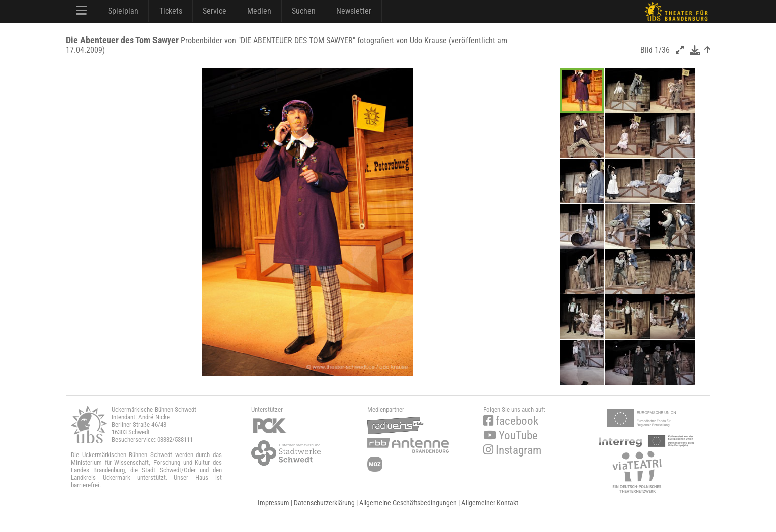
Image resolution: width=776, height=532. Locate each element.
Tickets (171, 11)
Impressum (274, 503)
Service (215, 11)
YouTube (511, 436)
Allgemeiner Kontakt (490, 503)
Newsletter (354, 11)
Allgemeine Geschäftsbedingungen (408, 503)
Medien (259, 11)
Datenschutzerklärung (324, 503)
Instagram (512, 450)
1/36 (662, 50)
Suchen (304, 11)
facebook (511, 421)
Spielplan (123, 11)
